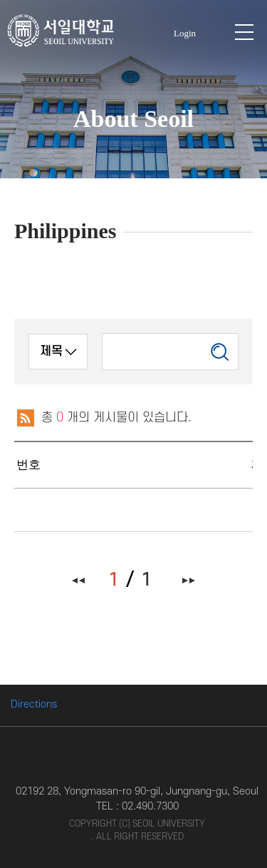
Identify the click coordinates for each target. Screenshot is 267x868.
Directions (34, 704)
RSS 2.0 (25, 418)
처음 (79, 580)
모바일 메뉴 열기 (244, 32)
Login (185, 33)
